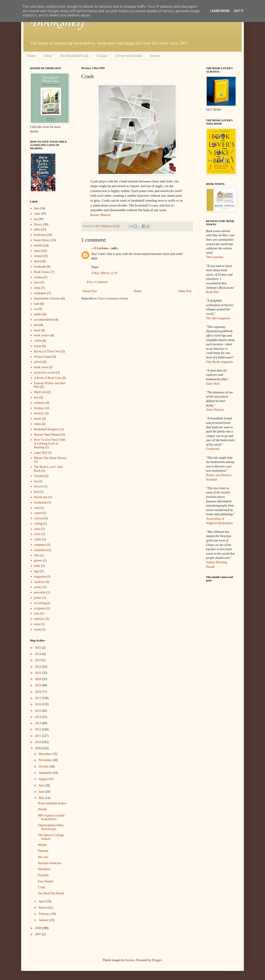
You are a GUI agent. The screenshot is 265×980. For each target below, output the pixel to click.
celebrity (40, 403)
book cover (41, 367)
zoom (38, 629)
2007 (39, 934)
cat (36, 309)
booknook (40, 502)
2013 (39, 723)
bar (36, 481)
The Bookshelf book (74, 56)
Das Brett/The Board (51, 893)
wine (37, 624)
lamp (37, 288)
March (43, 908)
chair (37, 214)
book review (42, 335)
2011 (38, 736)
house (38, 346)
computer (40, 545)
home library (42, 240)
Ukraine (39, 476)
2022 (39, 667)
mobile (38, 246)
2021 (39, 673)
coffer (38, 539)
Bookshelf (57, 22)
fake (37, 208)
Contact (102, 56)
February (45, 914)
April (42, 901)
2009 (39, 748)
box (36, 397)
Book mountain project (52, 803)
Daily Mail (213, 384)
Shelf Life (40, 392)
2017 (39, 698)
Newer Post (90, 291)
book (37, 330)
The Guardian (215, 257)
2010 (39, 742)
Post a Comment (97, 282)
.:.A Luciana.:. (101, 248)
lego (37, 571)
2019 (39, 685)
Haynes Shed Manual (47, 435)
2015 (39, 711)
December (45, 754)
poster (38, 598)
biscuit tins (41, 497)
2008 (39, 928)
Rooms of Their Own (47, 351)
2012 (39, 729)
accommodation (44, 320)
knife (37, 566)
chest (37, 529)
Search (155, 56)
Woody (42, 809)
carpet (38, 513)
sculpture (40, 608)
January (44, 920)
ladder (38, 314)
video (38, 424)
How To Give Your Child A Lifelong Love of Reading (50, 444)
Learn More (220, 11)
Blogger (157, 960)
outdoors (40, 582)
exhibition (40, 550)
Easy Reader (46, 881)
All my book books (129, 56)
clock (37, 534)
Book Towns (42, 272)
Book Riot (212, 292)
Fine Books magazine (219, 362)
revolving (40, 603)
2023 (39, 660)
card (37, 508)
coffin (38, 341)
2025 (39, 648)
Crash (42, 887)
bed (36, 325)
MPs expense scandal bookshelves (51, 817)
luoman (130, 960)
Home (31, 56)
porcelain (40, 592)
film (37, 555)
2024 (39, 654)
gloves (38, 561)
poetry (38, 587)
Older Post (185, 291)
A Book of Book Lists (48, 378)
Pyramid (43, 875)
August (43, 779)
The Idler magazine (218, 318)
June (42, 792)
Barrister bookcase (50, 863)
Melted (42, 845)
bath (37, 304)
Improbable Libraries (47, 298)
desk (37, 261)
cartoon (39, 518)
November (46, 760)
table (37, 229)
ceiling (38, 524)
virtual (38, 256)
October (44, 767)
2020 (39, 679)
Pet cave (43, 857)
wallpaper (40, 293)
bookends (40, 267)
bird (37, 492)
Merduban (44, 869)
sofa (37, 613)
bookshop (40, 235)
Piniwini (43, 851)
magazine (40, 577)
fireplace (40, 408)
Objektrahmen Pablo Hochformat (51, 827)
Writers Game (43, 357)
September (46, 773)
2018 (39, 692)
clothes (39, 277)
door (37, 282)
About (48, 56)
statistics (39, 619)
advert (38, 362)
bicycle (39, 486)
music (38, 419)
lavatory (39, 413)
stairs (37, 251)
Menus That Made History (51, 458)
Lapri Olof (41, 453)
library (38, 224)
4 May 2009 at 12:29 (104, 273)
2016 (39, 704)
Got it (239, 11)
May (42, 798)
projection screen (45, 373)
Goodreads (213, 449)
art (36, 219)
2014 (39, 717)
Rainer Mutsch (100, 215)
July (42, 785)
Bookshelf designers (47, 429)
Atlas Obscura (215, 410)
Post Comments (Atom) (113, 298)
